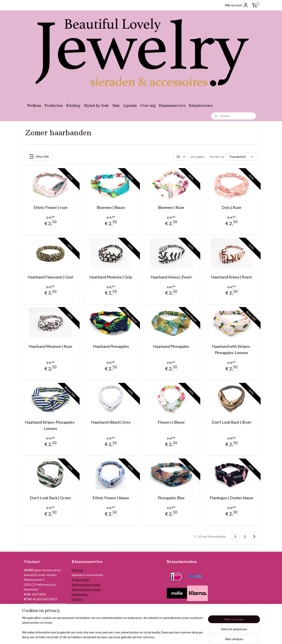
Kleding (73, 105)
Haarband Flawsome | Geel (50, 277)
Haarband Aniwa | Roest (232, 277)
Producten (54, 105)
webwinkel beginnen (155, 636)
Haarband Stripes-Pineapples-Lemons (50, 425)
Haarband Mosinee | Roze (50, 346)
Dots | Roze (232, 207)
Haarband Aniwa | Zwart (171, 277)
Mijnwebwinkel (190, 636)
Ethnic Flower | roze (50, 207)
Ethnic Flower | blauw (111, 498)
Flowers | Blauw (171, 422)
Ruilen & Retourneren (86, 589)
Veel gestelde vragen (86, 585)
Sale (116, 105)
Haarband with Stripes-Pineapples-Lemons (231, 349)
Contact (77, 599)
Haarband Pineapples (111, 346)
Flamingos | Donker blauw (232, 498)
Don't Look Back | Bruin (232, 422)
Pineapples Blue (171, 498)
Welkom (34, 105)
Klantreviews (201, 105)
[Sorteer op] (241, 157)
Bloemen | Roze (171, 207)
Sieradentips (80, 594)
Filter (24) (39, 156)
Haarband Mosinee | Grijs (111, 277)
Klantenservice (172, 105)
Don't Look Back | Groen (50, 498)
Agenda (130, 105)
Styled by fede (96, 105)
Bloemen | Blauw (111, 207)
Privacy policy (81, 580)
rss (140, 636)
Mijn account (237, 5)
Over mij (148, 105)
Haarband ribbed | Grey (111, 422)
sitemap (132, 636)
